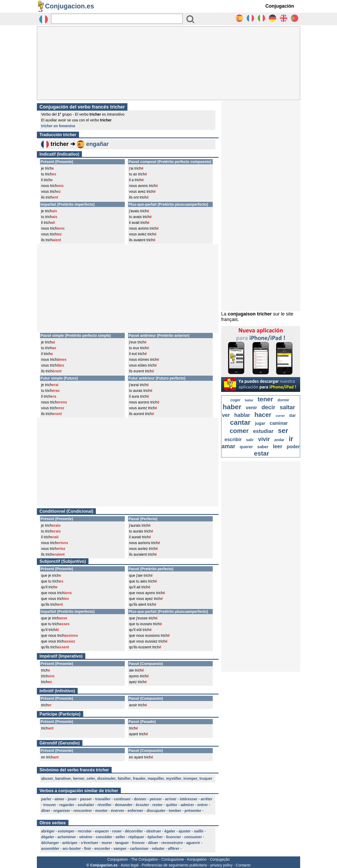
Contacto (243, 865)
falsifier (124, 778)
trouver (50, 805)
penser (156, 799)
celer (91, 778)
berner (79, 778)
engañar (97, 144)
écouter (143, 805)
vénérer (86, 837)
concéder (104, 837)
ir (291, 439)
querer (246, 447)
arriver (171, 799)
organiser (62, 811)
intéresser (189, 799)
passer (86, 799)
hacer (263, 415)
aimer (59, 799)
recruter (85, 831)
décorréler (134, 831)
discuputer (156, 811)
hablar (242, 415)
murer (107, 843)
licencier (174, 837)
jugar (260, 423)
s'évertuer (90, 843)
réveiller (105, 805)
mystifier (174, 778)
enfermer (135, 811)
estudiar (263, 431)
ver (226, 415)
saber (263, 447)
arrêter (206, 799)
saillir (199, 831)
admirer (187, 805)
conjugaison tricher (250, 314)
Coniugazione (173, 859)
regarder (67, 805)
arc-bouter (72, 849)
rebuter (158, 849)
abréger (48, 831)
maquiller (156, 778)
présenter (193, 811)
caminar (279, 423)
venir (251, 408)
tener (266, 399)
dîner (46, 811)
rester (158, 805)
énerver (118, 811)
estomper (66, 831)
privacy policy (221, 865)
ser (283, 431)
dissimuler (106, 778)
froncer (138, 843)
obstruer (154, 831)
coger (235, 400)
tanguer (122, 843)
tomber (175, 811)
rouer (117, 831)
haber (232, 407)
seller (120, 837)
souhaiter (86, 805)
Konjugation (197, 859)
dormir (283, 400)
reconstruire (172, 843)
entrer (203, 805)
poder (293, 447)
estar (262, 453)
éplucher (155, 837)
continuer (122, 799)
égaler (170, 831)
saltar (287, 407)
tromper (190, 778)
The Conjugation (145, 859)
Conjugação (220, 859)
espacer (102, 831)
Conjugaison (118, 859)
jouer (72, 799)
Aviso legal (129, 865)
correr (280, 416)
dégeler (48, 837)
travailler (103, 799)
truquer (206, 778)
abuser (47, 778)
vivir (264, 439)
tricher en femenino (58, 126)
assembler (50, 849)
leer (277, 446)
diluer (153, 843)
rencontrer (83, 811)
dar (293, 415)
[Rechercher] (117, 19)
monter (101, 811)
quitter (172, 805)
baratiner (63, 778)
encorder (102, 849)
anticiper (70, 843)
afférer (174, 849)
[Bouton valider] (190, 19)
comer (239, 431)
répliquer (136, 837)
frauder (139, 778)
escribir (233, 440)
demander (124, 805)
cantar (240, 422)
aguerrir (193, 843)
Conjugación (280, 6)
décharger (50, 843)
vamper (120, 849)
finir (87, 849)
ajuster (185, 831)
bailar (249, 400)
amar (228, 446)
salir (250, 440)
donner (140, 799)
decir (268, 407)
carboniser (139, 849)
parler (46, 799)
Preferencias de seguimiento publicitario (174, 865)
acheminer (67, 837)
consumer (193, 837)
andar (279, 440)
